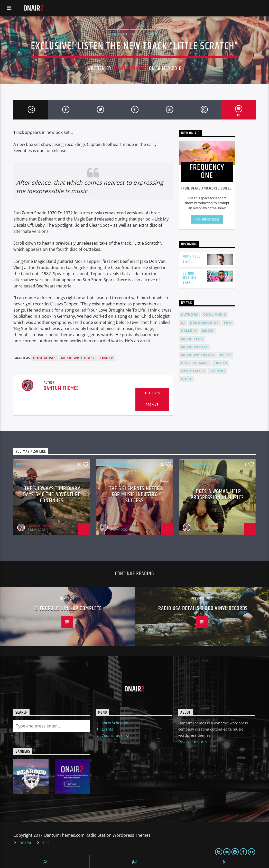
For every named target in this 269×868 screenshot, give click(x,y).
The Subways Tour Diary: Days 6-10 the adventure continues (52, 495)
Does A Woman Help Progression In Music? (217, 495)
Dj (183, 323)
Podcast (25, 843)
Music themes (194, 347)
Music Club (192, 339)
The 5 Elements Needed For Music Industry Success (136, 495)
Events (22, 464)
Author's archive (152, 399)
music (208, 331)
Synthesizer (193, 371)
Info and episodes (207, 220)
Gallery (189, 331)
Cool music (44, 358)
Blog (46, 843)
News (137, 34)
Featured (119, 34)
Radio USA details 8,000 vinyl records (203, 608)
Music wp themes (78, 358)
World (152, 34)
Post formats (195, 363)
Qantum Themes (130, 68)
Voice (187, 379)
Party (226, 355)
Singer (106, 358)
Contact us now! (115, 736)
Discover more (193, 742)
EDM (228, 323)
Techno (218, 371)
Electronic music (114, 464)
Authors (190, 315)
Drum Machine (204, 323)
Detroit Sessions (189, 276)
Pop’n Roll (191, 257)
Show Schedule (115, 723)
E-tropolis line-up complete (68, 608)
